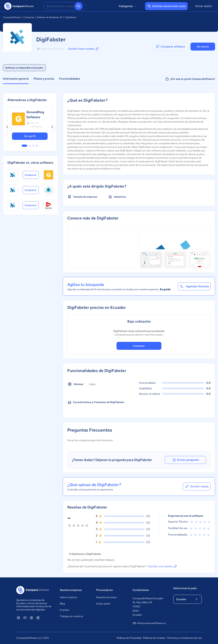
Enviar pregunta (190, 460)
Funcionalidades (70, 79)
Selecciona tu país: (185, 588)
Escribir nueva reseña (84, 49)
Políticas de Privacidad (129, 638)
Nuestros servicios (106, 597)
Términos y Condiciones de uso (184, 638)
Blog (62, 604)
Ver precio (203, 47)
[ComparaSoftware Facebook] (31, 618)
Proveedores (104, 590)
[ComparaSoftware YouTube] (25, 618)
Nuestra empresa (71, 590)
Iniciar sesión (204, 6)
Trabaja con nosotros (71, 616)
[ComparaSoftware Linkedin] (18, 618)
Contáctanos (141, 590)
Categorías (128, 6)
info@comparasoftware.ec (149, 623)
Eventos (64, 610)
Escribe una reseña (163, 566)
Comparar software (170, 47)
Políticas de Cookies (154, 638)
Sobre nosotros (68, 597)
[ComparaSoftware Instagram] (38, 618)
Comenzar (139, 346)
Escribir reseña (197, 486)
